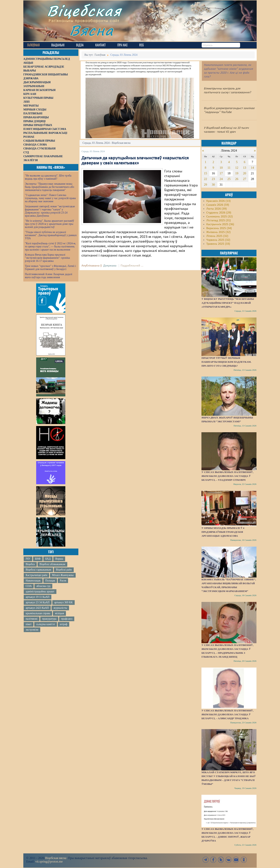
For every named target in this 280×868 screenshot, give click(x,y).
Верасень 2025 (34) (219, 228)
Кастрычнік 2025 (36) (220, 224)
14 (252, 168)
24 (221, 179)
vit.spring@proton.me (49, 861)
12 (237, 168)
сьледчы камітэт (46, 624)
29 (206, 185)
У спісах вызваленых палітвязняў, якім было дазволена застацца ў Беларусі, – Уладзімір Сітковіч (227, 476)
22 (206, 179)
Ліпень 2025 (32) (217, 236)
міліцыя (59, 613)
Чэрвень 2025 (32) (218, 240)
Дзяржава (110, 266)
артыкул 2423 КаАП (37, 608)
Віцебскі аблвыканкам (52, 564)
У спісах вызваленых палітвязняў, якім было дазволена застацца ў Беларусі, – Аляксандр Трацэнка (227, 714)
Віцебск (30, 564)
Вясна (91, 30)
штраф (63, 624)
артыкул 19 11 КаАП (38, 597)
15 (206, 173)
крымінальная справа (38, 613)
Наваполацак (33, 581)
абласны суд (43, 586)
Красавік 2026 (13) (218, 201)
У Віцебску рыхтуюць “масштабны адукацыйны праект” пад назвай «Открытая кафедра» (228, 303)
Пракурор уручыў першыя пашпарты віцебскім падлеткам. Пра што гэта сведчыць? (226, 362)
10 (221, 168)
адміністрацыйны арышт (40, 591)
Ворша (59, 559)
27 (245, 179)
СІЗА (29, 586)
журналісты (60, 608)
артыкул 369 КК (63, 602)
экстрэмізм (32, 630)
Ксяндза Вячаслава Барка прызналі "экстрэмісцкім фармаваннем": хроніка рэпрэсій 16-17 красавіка (47, 258)
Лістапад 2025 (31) (219, 221)
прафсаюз (67, 619)
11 (229, 168)
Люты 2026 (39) (217, 209)
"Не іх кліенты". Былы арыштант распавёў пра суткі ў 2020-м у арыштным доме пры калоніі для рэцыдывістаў (49, 224)
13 (245, 168)
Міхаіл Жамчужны (63, 575)
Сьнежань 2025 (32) (220, 217)
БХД (48, 559)
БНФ (38, 559)
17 (221, 173)
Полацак (50, 581)
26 (237, 179)
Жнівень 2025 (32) (218, 232)
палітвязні (32, 619)
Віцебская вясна (56, 858)
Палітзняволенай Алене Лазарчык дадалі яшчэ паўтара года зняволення (49, 276)
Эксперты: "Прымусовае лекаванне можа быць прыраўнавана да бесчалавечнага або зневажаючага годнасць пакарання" (49, 187)
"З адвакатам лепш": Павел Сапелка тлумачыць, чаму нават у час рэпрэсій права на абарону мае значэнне (50, 198)
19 (237, 173)
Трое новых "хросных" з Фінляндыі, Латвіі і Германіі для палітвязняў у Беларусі (50, 268)
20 (245, 173)
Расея (63, 581)
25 (229, 179)
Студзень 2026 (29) (219, 213)
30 (213, 185)
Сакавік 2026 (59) (218, 205)
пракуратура (49, 619)
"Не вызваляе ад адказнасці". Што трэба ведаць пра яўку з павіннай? (48, 177)
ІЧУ (28, 559)
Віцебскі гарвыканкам (38, 570)
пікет (29, 624)
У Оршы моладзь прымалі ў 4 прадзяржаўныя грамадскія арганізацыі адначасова (223, 532)
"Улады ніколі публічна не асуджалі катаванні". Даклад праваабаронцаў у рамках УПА (51, 235)
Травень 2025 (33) (218, 244)
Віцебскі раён (64, 570)
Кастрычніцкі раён (36, 575)
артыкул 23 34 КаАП (38, 602)
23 (213, 179)
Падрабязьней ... (132, 266)
